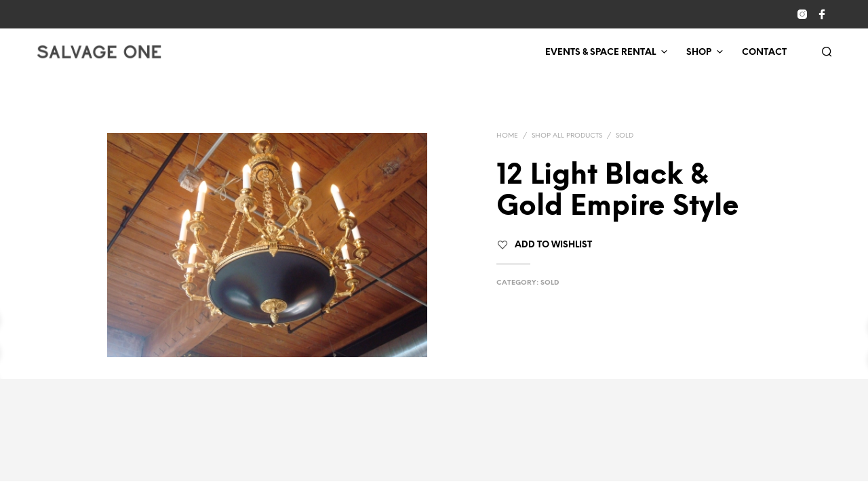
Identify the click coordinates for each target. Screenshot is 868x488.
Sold (625, 136)
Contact (764, 53)
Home (507, 136)
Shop (699, 53)
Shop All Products (567, 136)
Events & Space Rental (600, 53)
